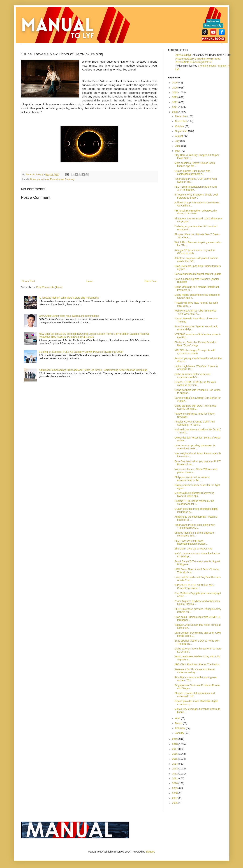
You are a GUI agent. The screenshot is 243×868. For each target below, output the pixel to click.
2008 (175, 793)
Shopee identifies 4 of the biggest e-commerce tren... (194, 534)
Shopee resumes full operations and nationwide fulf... (195, 695)
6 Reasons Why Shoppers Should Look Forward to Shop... (196, 196)
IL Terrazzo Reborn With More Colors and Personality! (69, 298)
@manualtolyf (183, 55)
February (180, 728)
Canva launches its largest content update (198, 274)
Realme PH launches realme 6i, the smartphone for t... (194, 502)
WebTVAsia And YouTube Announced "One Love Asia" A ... (195, 312)
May (178, 151)
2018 (175, 744)
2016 (175, 754)
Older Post (151, 281)
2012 (175, 774)
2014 (175, 764)
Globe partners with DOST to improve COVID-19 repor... (195, 407)
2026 (175, 83)
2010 (175, 783)
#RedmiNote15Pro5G (209, 59)
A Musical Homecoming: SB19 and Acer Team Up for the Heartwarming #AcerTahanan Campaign (93, 370)
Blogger (150, 852)
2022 (175, 102)
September (182, 131)
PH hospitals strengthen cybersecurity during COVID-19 (195, 212)
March (179, 723)
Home (90, 281)
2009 (175, 788)
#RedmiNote (182, 62)
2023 (175, 97)
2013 (175, 769)
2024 (175, 92)
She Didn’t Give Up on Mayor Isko (193, 549)
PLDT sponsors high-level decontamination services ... (191, 542)
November (181, 121)
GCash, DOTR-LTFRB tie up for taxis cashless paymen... (195, 384)
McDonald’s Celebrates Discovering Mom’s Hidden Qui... (194, 495)
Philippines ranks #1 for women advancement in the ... (192, 479)
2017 (175, 749)
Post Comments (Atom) (49, 287)
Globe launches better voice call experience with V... (192, 376)
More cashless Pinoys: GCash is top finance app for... (195, 164)
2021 (175, 107)
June (178, 146)
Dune (33, 179)
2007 (175, 798)
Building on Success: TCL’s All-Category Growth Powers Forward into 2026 (81, 352)
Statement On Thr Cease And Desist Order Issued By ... (195, 671)
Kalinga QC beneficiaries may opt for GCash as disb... (195, 252)
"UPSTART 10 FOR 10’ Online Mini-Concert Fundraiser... (194, 587)
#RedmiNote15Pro (186, 59)
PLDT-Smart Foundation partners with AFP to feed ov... (195, 188)
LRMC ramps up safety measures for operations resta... (195, 447)
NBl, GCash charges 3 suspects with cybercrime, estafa (195, 352)
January (180, 733)
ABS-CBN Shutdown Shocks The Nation (197, 664)
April (178, 718)
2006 (175, 803)
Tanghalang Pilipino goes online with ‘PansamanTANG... (195, 526)
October (180, 126)
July (178, 141)
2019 (175, 739)
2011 (175, 778)
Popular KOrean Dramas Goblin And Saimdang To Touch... (195, 423)
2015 (175, 759)
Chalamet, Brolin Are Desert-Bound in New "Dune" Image (195, 344)
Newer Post (28, 281)
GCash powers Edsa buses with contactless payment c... (192, 172)
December (181, 116)
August (179, 136)
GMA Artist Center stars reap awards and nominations (69, 316)
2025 (175, 88)
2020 (175, 112)
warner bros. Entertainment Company (56, 179)
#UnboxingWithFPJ (201, 62)
